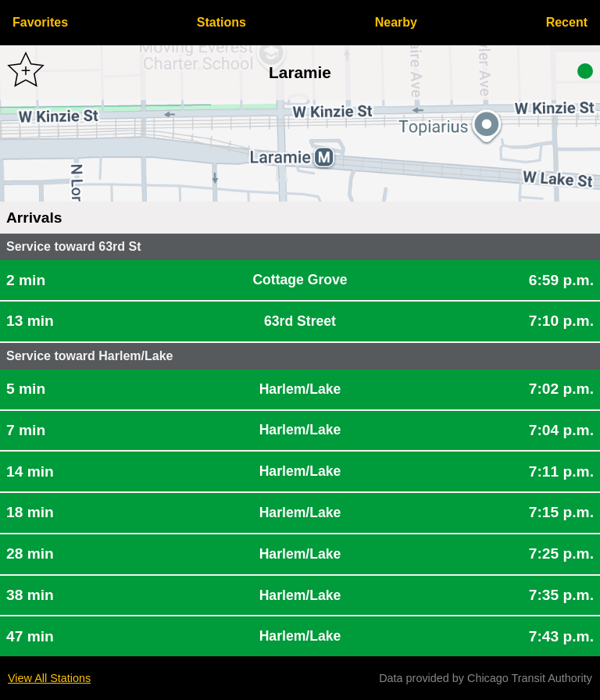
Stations (221, 22)
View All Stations (49, 678)
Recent (567, 22)
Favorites (40, 22)
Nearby (396, 22)
